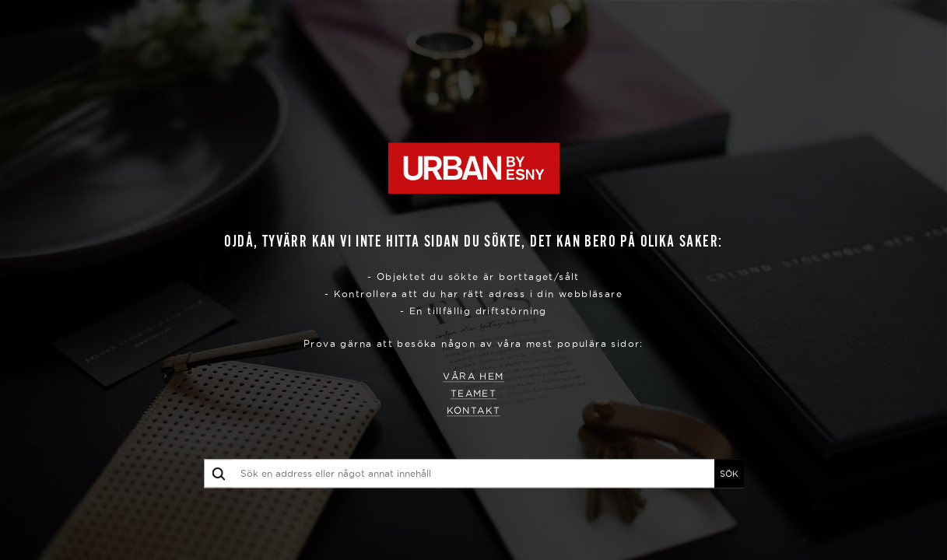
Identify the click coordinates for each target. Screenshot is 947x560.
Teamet (473, 394)
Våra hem (473, 377)
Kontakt (474, 411)
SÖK (729, 474)
